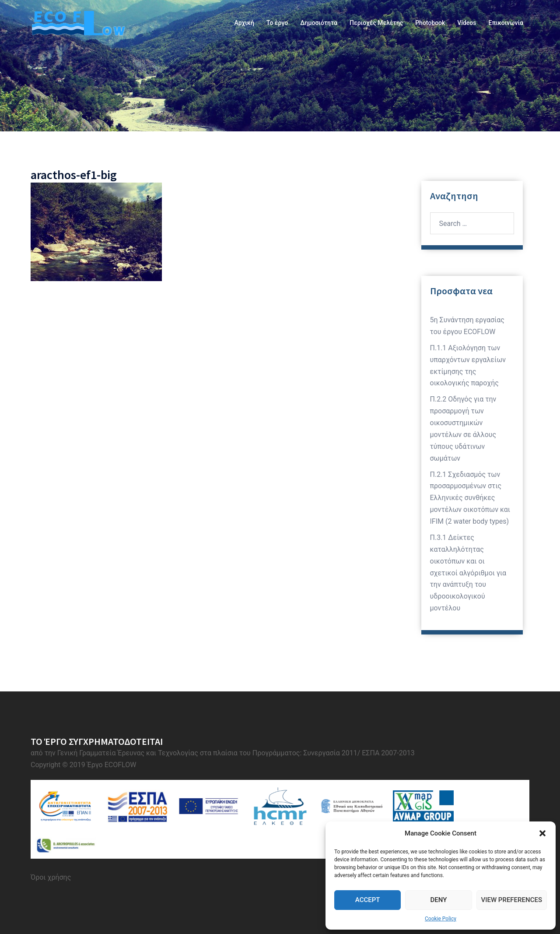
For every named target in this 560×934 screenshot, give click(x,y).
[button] (542, 833)
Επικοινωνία (506, 23)
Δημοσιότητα (319, 23)
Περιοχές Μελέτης (376, 23)
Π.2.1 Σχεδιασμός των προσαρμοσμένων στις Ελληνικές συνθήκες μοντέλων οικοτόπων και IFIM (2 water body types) (470, 498)
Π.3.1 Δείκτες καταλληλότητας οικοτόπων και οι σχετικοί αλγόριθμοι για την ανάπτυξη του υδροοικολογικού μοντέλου (468, 573)
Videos (467, 23)
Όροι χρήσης (51, 877)
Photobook (430, 23)
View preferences (512, 900)
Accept (368, 900)
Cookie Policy (441, 919)
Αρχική (244, 23)
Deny (438, 900)
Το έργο (277, 23)
